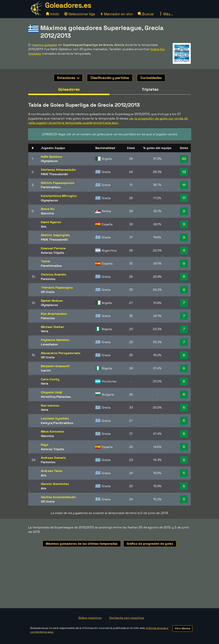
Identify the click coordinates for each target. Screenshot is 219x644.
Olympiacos (49, 161)
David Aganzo (51, 222)
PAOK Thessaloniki (54, 174)
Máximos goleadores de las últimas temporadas (82, 544)
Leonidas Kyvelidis (55, 418)
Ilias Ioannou (50, 405)
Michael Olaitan (53, 327)
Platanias (48, 318)
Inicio (52, 14)
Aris (44, 226)
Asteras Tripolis (53, 253)
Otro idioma (182, 628)
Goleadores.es (68, 5)
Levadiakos (49, 344)
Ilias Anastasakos (54, 314)
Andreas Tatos (52, 471)
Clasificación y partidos (110, 78)
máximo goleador (45, 45)
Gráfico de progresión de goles (150, 544)
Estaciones (68, 78)
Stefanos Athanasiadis (58, 170)
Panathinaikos (51, 266)
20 (184, 159)
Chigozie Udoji (52, 392)
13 (184, 172)
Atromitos (48, 397)
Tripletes (150, 89)
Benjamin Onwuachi (55, 366)
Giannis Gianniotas (55, 484)
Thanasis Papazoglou (57, 287)
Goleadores (69, 89)
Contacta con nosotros (127, 618)
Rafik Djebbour (52, 157)
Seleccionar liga (80, 14)
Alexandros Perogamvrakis (61, 353)
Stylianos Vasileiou (55, 340)
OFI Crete (48, 292)
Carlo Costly (50, 379)
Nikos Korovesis (53, 431)
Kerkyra (47, 423)
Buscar (146, 14)
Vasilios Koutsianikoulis (58, 497)
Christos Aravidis (54, 274)
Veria (45, 331)
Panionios (48, 279)
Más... (166, 14)
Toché (46, 261)
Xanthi (46, 370)
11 (184, 185)
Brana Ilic (48, 209)
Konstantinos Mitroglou (59, 196)
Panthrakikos (51, 187)
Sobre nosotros (90, 618)
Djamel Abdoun (52, 301)
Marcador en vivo (116, 14)
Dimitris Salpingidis (55, 235)
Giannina (47, 213)
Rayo (45, 445)
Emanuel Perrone (53, 248)
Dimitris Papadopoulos (58, 183)
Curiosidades (151, 78)
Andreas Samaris (53, 458)
